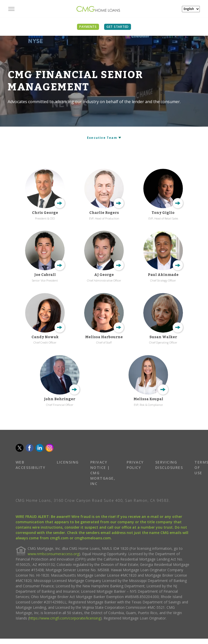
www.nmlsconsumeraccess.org (53, 554)
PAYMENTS (88, 27)
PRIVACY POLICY (135, 465)
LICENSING (68, 462)
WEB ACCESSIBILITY (31, 465)
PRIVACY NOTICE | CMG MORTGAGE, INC (103, 473)
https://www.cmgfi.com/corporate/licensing (65, 618)
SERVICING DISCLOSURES (169, 465)
